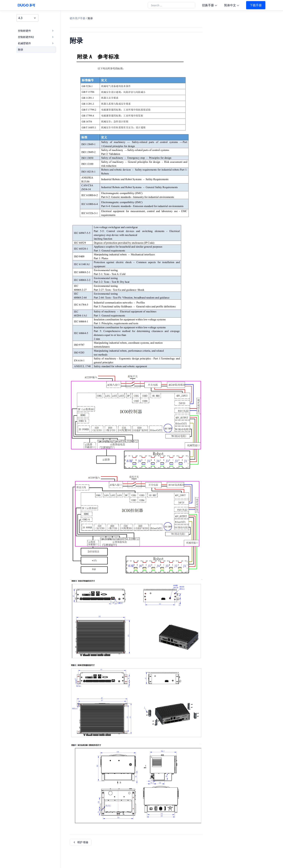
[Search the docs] (172, 5)
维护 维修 (81, 842)
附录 (21, 50)
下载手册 (256, 5)
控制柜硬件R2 (36, 37)
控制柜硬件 (36, 31)
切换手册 (208, 5)
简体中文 (230, 5)
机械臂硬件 (36, 43)
